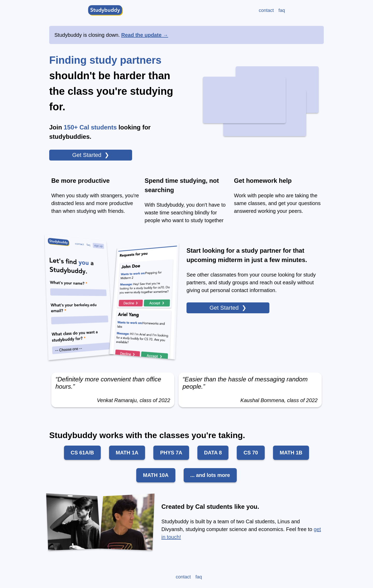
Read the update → (145, 35)
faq (282, 10)
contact (266, 10)
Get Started (87, 155)
